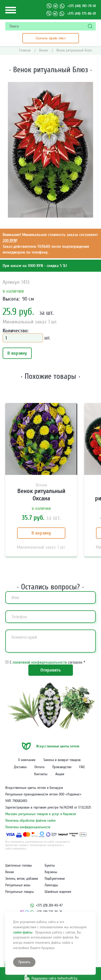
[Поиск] (91, 26)
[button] (88, 87)
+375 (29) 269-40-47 (49, 905)
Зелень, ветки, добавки (22, 879)
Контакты (41, 774)
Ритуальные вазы (18, 885)
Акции (60, 774)
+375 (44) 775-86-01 (81, 14)
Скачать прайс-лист (51, 38)
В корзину (17, 353)
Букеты (50, 866)
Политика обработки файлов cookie (30, 821)
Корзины (51, 872)
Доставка (20, 767)
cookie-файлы (23, 932)
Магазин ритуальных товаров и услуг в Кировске (41, 814)
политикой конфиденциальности (40, 662)
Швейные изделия (58, 892)
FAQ (82, 767)
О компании (27, 760)
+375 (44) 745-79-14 (82, 6)
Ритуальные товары (20, 892)
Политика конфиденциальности (28, 827)
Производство (62, 767)
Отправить (51, 670)
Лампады (51, 885)
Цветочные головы (19, 866)
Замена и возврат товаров (62, 760)
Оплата (39, 767)
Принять (24, 962)
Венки (10, 872)
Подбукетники (55, 879)
